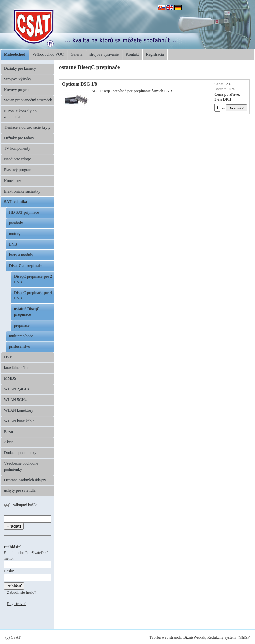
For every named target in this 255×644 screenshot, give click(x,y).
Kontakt (132, 54)
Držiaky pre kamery (20, 68)
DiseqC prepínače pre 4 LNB (33, 296)
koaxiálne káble (17, 368)
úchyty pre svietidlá (20, 490)
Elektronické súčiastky (22, 191)
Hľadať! (14, 526)
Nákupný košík (20, 505)
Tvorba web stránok (165, 637)
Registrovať (17, 604)
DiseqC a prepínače (26, 266)
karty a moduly (21, 255)
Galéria (76, 54)
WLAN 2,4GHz (17, 389)
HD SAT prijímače (24, 212)
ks (219, 108)
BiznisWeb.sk (194, 637)
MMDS (10, 378)
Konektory (13, 181)
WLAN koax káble (19, 421)
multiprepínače (21, 336)
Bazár (9, 432)
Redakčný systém (222, 637)
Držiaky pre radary (19, 138)
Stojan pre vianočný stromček (28, 100)
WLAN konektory (19, 410)
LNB (13, 244)
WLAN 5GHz (15, 400)
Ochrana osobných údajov (25, 480)
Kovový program (18, 90)
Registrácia (155, 54)
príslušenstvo (20, 346)
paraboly (16, 223)
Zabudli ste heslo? (22, 592)
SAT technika (16, 202)
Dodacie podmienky (20, 453)
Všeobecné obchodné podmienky (21, 466)
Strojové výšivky (18, 79)
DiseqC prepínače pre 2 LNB (33, 279)
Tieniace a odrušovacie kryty (27, 127)
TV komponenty (17, 148)
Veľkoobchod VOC (48, 54)
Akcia (9, 442)
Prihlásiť (244, 637)
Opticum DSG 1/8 (79, 84)
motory (15, 234)
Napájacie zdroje (18, 159)
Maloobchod (15, 54)
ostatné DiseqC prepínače (27, 312)
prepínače (22, 325)
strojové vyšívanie (104, 54)
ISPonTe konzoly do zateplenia (20, 114)
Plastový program (18, 170)
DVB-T (10, 357)
